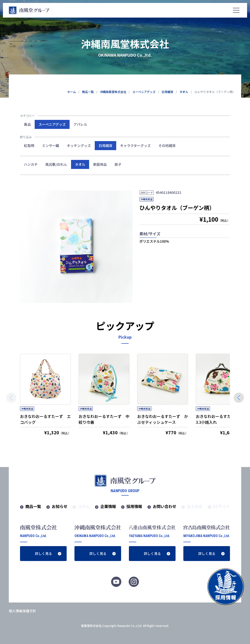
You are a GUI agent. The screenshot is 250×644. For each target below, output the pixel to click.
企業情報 (108, 506)
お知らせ (60, 506)
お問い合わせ (165, 506)
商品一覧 (33, 506)
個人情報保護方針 (22, 611)
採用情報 (134, 506)
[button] (239, 398)
